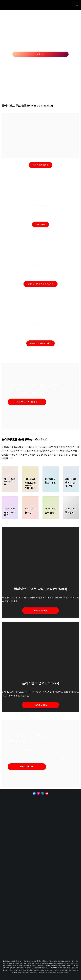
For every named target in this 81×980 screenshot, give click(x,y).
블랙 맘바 (50, 513)
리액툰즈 (70, 513)
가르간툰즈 (40, 224)
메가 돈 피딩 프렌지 (40, 165)
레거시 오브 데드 (10, 514)
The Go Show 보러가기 (27, 402)
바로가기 (40, 54)
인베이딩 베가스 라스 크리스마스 (40, 284)
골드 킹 (28, 513)
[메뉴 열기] (77, 5)
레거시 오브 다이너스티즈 (40, 343)
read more (41, 610)
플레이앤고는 (7, 961)
